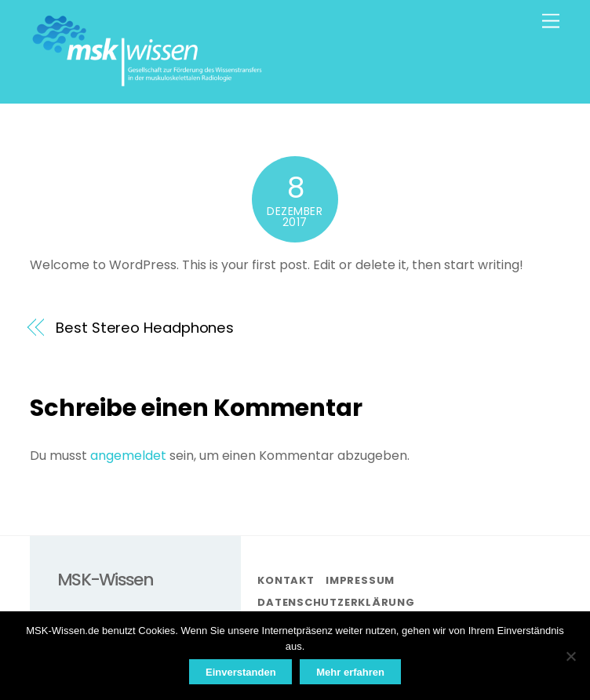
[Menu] (551, 22)
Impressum (360, 580)
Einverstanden (241, 672)
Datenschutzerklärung (336, 602)
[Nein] (570, 656)
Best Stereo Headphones (145, 328)
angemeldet (128, 456)
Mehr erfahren (350, 672)
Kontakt (286, 580)
